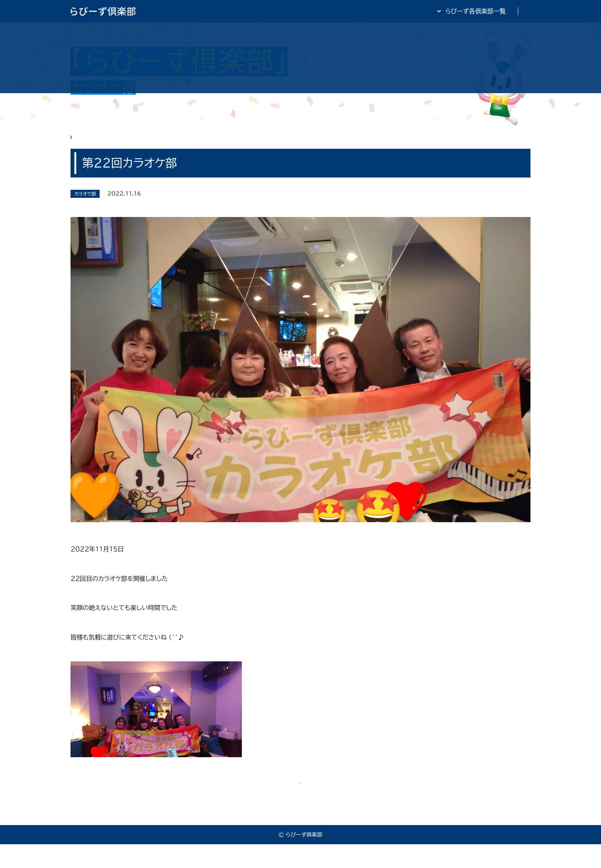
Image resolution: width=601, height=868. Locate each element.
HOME (80, 143)
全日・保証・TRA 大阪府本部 (492, 11)
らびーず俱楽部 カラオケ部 (135, 143)
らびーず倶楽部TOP (321, 11)
